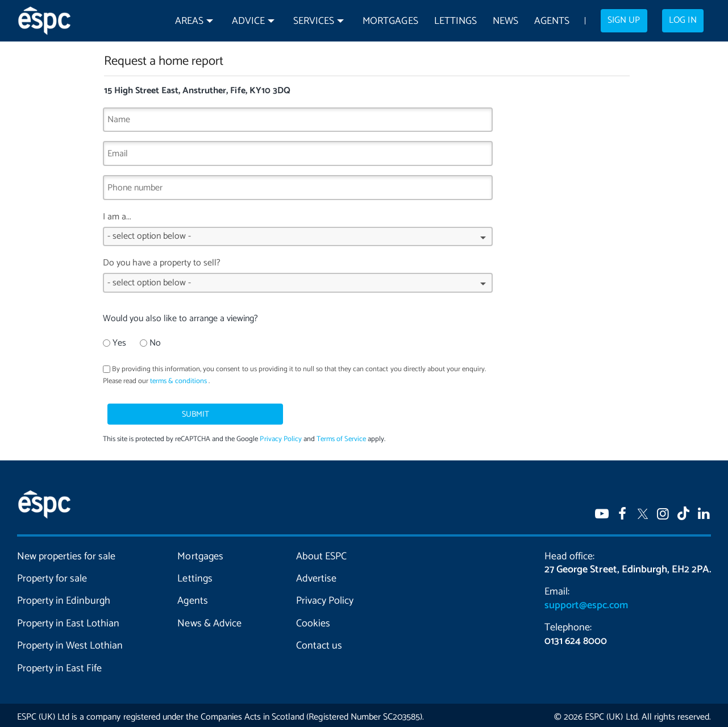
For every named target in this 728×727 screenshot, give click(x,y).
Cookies (313, 620)
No (150, 343)
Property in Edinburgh (64, 597)
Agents (552, 21)
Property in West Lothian (70, 642)
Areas (189, 21)
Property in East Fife (59, 664)
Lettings (455, 21)
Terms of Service (341, 435)
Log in (683, 20)
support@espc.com (586, 601)
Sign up (624, 20)
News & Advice (209, 620)
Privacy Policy (280, 435)
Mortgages (390, 21)
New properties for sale (66, 552)
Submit (161, 410)
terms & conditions (178, 381)
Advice (248, 21)
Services (314, 21)
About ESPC (321, 552)
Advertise (316, 575)
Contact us (319, 642)
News (506, 21)
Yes (115, 343)
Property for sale (52, 575)
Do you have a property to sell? (298, 278)
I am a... (298, 232)
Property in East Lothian (68, 620)
